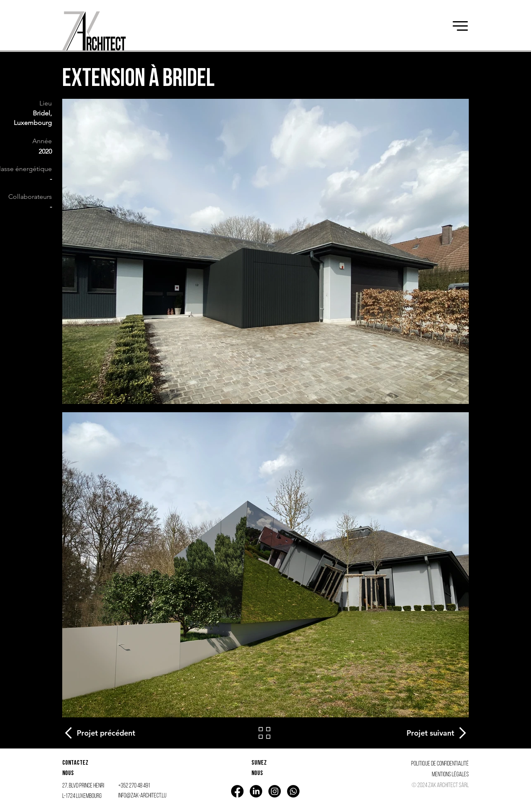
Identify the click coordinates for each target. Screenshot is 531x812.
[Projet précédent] (99, 733)
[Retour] (265, 733)
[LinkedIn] (256, 791)
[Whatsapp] (293, 791)
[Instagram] (275, 791)
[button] (460, 26)
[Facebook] (237, 791)
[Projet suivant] (437, 733)
